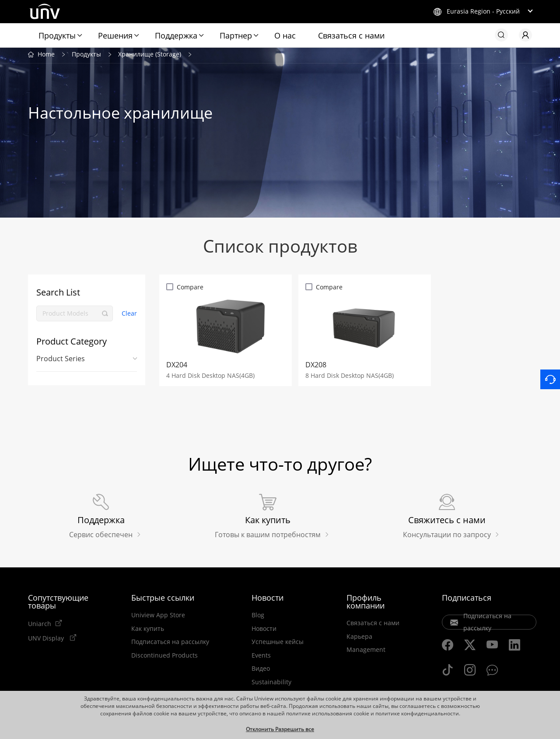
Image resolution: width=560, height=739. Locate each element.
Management (366, 652)
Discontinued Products (164, 658)
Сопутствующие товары (58, 604)
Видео (261, 671)
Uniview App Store (158, 618)
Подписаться (467, 600)
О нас (285, 35)
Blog (258, 618)
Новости (268, 600)
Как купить (148, 631)
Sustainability (271, 685)
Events (261, 658)
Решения (115, 35)
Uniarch (40, 626)
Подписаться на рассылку (170, 644)
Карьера (359, 639)
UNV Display (47, 640)
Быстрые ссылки (163, 600)
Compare (191, 289)
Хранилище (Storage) (150, 56)
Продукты (57, 35)
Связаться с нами (351, 35)
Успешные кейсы (278, 644)
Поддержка (176, 35)
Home (46, 56)
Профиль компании (366, 604)
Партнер (236, 35)
